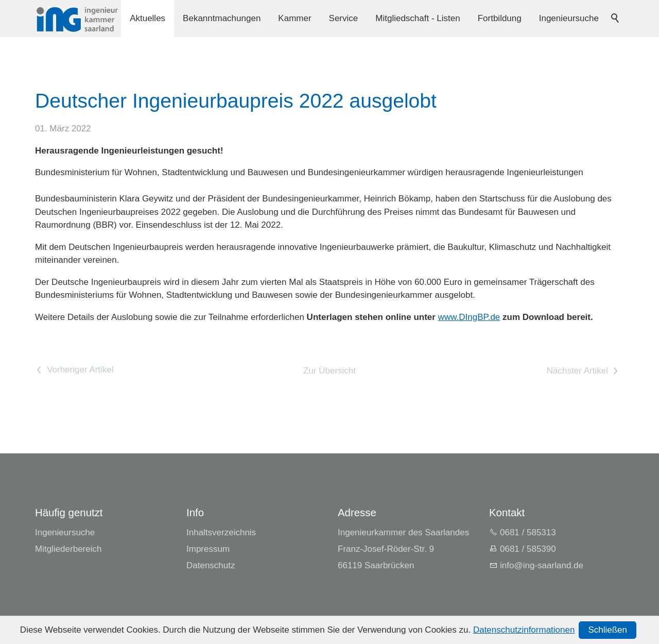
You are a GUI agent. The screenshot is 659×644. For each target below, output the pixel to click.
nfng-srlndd (542, 565)
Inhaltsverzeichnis (221, 532)
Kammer (294, 18)
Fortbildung (500, 18)
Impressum (208, 549)
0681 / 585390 (528, 549)
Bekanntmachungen (222, 18)
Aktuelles (148, 18)
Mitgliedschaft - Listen (418, 18)
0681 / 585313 (528, 532)
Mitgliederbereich (68, 549)
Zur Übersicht (329, 371)
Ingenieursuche (569, 18)
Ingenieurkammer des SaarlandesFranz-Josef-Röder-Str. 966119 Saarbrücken (403, 549)
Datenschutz (211, 565)
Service (344, 18)
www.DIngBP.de (469, 317)
